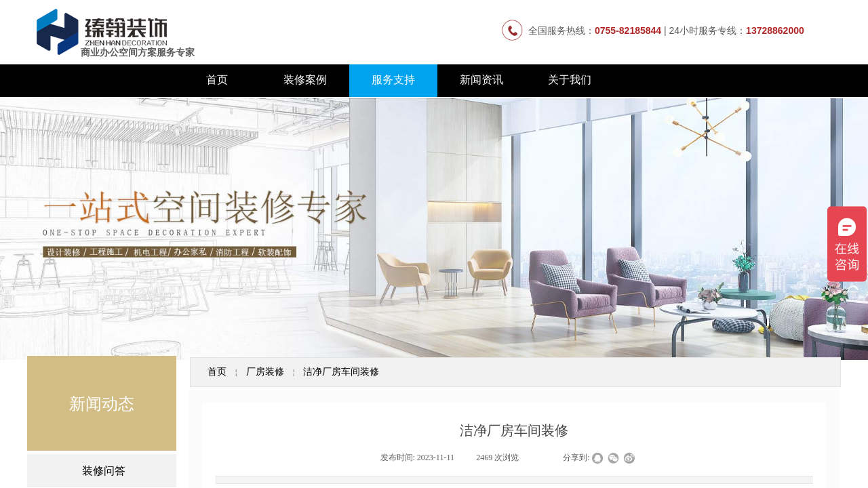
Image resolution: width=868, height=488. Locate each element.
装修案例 (305, 80)
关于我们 (570, 80)
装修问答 (104, 471)
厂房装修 (265, 371)
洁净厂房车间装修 (341, 371)
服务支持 (393, 80)
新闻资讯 (481, 80)
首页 (217, 80)
